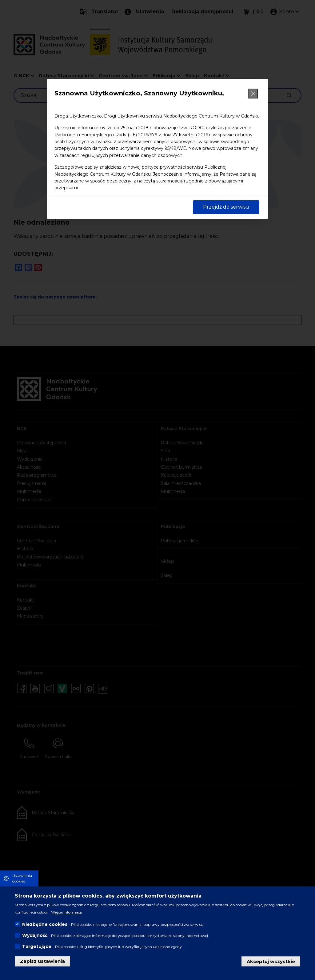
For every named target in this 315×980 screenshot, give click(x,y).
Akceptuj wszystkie (271, 961)
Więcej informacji (66, 912)
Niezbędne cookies (45, 924)
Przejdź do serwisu (226, 207)
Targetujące (37, 946)
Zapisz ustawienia (42, 961)
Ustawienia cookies (22, 878)
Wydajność (35, 935)
